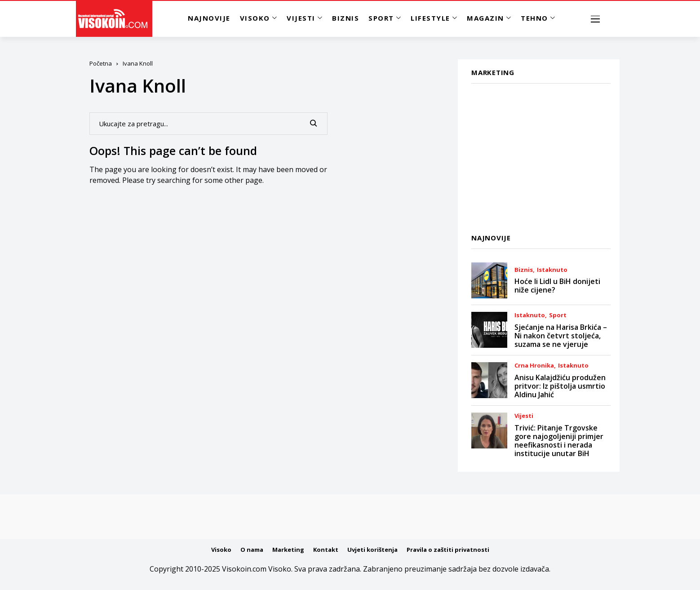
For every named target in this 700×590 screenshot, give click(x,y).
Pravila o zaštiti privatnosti (448, 550)
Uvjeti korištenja (372, 550)
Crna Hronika (534, 366)
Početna (101, 63)
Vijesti (524, 416)
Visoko (221, 550)
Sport (558, 315)
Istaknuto (552, 270)
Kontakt (326, 550)
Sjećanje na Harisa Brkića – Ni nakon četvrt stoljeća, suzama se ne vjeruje (561, 336)
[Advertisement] (541, 153)
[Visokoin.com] (114, 19)
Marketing (288, 550)
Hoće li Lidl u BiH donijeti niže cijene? (557, 286)
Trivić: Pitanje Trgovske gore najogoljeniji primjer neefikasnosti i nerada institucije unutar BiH (559, 441)
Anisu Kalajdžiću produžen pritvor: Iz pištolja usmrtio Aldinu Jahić (560, 386)
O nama (252, 550)
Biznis (524, 270)
